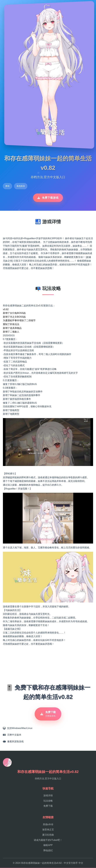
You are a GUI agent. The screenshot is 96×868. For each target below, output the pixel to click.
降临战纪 (48, 851)
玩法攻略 (48, 801)
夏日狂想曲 (48, 835)
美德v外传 (48, 825)
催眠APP (48, 845)
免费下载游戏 (48, 198)
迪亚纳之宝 (48, 830)
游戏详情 (48, 796)
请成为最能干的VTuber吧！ (48, 840)
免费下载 (48, 806)
